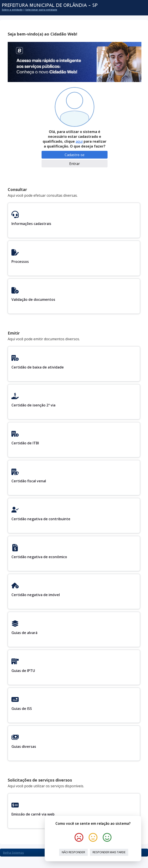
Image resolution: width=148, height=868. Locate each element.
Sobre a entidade (12, 10)
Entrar (75, 164)
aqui (79, 141)
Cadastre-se (75, 155)
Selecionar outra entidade (41, 10)
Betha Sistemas (14, 853)
